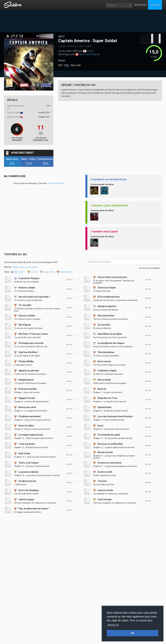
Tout (15, 267)
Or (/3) (33, 272)
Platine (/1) (18, 272)
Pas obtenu (33, 267)
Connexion (155, 5)
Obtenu (22, 267)
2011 (61, 36)
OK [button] (133, 633)
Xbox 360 (76, 65)
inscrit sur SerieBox (56, 183)
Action (62, 60)
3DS (60, 65)
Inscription (141, 5)
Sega (90, 51)
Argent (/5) (47, 272)
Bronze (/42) (65, 272)
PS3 (67, 65)
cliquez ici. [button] (113, 625)
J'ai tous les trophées (149, 268)
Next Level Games (90, 54)
